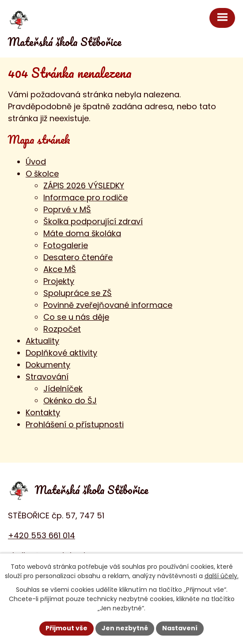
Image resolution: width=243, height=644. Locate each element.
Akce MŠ (60, 269)
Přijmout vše (66, 628)
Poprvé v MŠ (67, 209)
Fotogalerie (66, 245)
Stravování (47, 377)
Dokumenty (48, 365)
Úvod (36, 162)
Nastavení (180, 628)
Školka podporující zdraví (93, 221)
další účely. (222, 576)
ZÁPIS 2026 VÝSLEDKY (84, 186)
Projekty (59, 281)
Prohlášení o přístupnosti (75, 424)
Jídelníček (63, 389)
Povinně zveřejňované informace (108, 305)
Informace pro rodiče (85, 197)
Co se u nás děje (76, 317)
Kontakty (43, 412)
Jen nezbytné (125, 628)
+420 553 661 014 (42, 535)
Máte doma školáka (82, 233)
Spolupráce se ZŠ (78, 293)
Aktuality (42, 341)
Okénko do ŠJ (70, 401)
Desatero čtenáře (78, 257)
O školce (42, 174)
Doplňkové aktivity (61, 353)
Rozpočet (62, 329)
